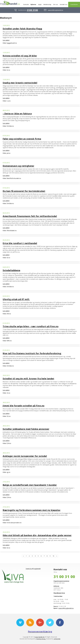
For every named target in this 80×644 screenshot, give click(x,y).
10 (53, 556)
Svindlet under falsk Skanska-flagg (22, 29)
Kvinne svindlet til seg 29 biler (20, 56)
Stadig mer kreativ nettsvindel (20, 83)
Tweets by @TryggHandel (33, 569)
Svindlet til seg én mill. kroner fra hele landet (28, 379)
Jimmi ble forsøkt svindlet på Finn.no (24, 406)
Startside (26, 4)
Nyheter (33, 4)
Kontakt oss (64, 4)
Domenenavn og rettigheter (18, 166)
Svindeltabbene (11, 270)
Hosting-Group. (41, 639)
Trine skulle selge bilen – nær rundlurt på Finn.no (31, 326)
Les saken (6, 40)
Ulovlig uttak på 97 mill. (16, 299)
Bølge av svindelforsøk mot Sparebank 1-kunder (30, 485)
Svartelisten (74, 4)
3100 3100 (32, 10)
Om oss (56, 4)
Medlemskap (47, 4)
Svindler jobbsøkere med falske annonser (26, 429)
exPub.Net (57, 639)
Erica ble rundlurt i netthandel (20, 243)
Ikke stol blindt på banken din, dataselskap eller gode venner (37, 535)
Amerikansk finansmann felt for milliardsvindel (30, 216)
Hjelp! (40, 4)
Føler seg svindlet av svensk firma (22, 139)
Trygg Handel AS (39, 637)
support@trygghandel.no (55, 10)
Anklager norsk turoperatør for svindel (25, 456)
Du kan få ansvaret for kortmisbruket (24, 191)
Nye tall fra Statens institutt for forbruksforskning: (32, 353)
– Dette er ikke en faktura (17, 114)
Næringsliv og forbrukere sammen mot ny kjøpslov (32, 510)
